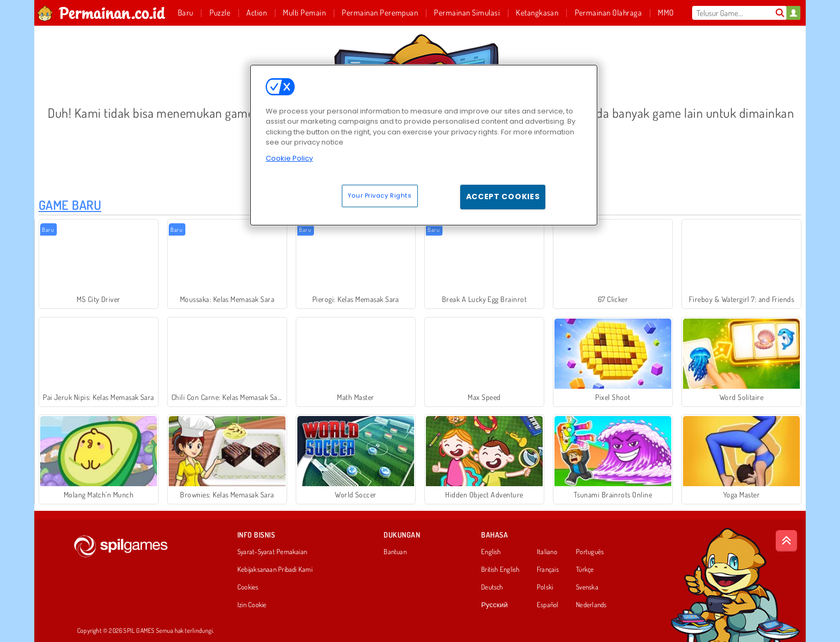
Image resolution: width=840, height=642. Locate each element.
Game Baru (70, 205)
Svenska (587, 587)
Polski (545, 587)
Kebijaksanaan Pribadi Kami (275, 570)
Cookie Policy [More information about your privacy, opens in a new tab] (289, 158)
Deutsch (492, 587)
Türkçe (585, 570)
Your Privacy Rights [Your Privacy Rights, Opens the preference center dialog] (380, 195)
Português (590, 552)
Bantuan (395, 552)
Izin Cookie (252, 605)
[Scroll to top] (786, 541)
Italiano (547, 552)
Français (548, 570)
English (491, 552)
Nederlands (591, 605)
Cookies (248, 587)
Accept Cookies (503, 197)
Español (548, 605)
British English (500, 570)
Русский (494, 605)
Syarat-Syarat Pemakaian (272, 552)
